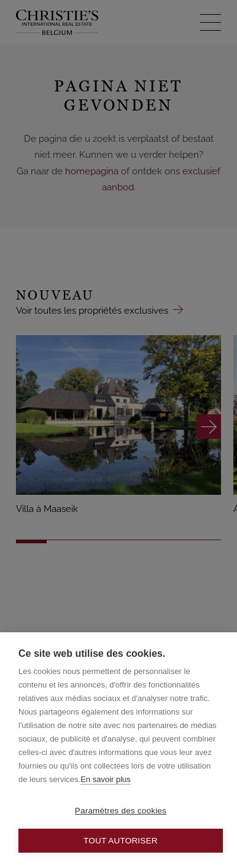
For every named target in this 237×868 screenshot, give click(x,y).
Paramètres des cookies (121, 811)
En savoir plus (106, 779)
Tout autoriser (121, 841)
